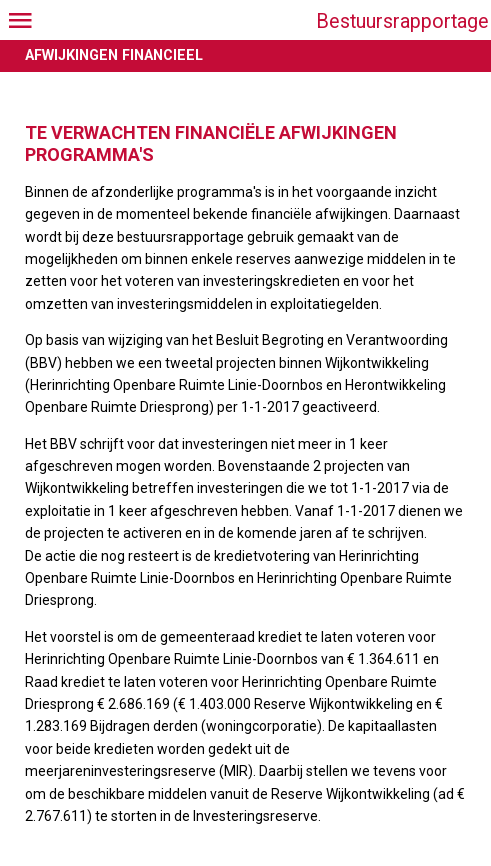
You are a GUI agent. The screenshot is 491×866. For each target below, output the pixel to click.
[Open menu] (20, 20)
